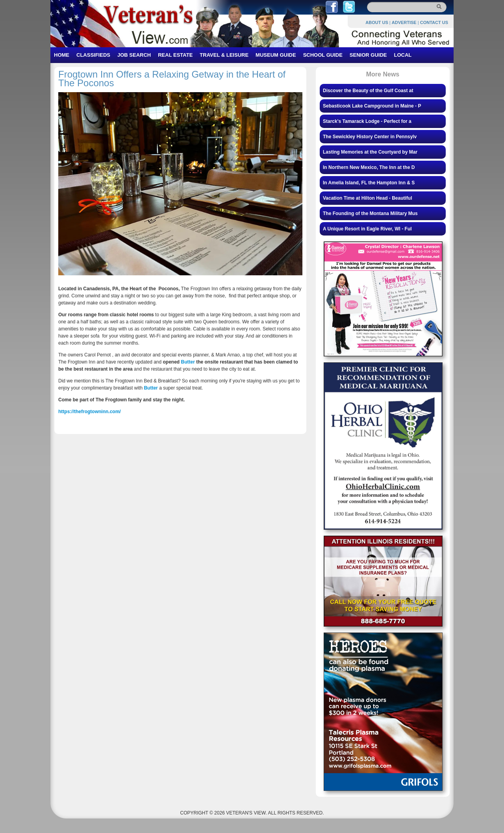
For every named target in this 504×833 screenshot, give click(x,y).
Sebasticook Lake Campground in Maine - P (372, 106)
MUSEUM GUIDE (276, 55)
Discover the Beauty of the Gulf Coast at (368, 91)
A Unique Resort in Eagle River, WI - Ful (367, 229)
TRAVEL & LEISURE (224, 55)
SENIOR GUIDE (368, 55)
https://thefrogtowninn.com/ (90, 412)
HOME (62, 55)
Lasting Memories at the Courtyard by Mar (370, 152)
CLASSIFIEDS (93, 55)
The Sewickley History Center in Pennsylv (370, 137)
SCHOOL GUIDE (323, 55)
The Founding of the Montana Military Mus (370, 213)
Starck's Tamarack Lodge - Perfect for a (367, 121)
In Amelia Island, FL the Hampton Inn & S (369, 183)
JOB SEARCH (134, 55)
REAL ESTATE (175, 55)
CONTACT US (434, 22)
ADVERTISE (404, 22)
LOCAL (403, 55)
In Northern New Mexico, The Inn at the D (369, 167)
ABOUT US (377, 22)
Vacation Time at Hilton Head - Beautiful (367, 198)
